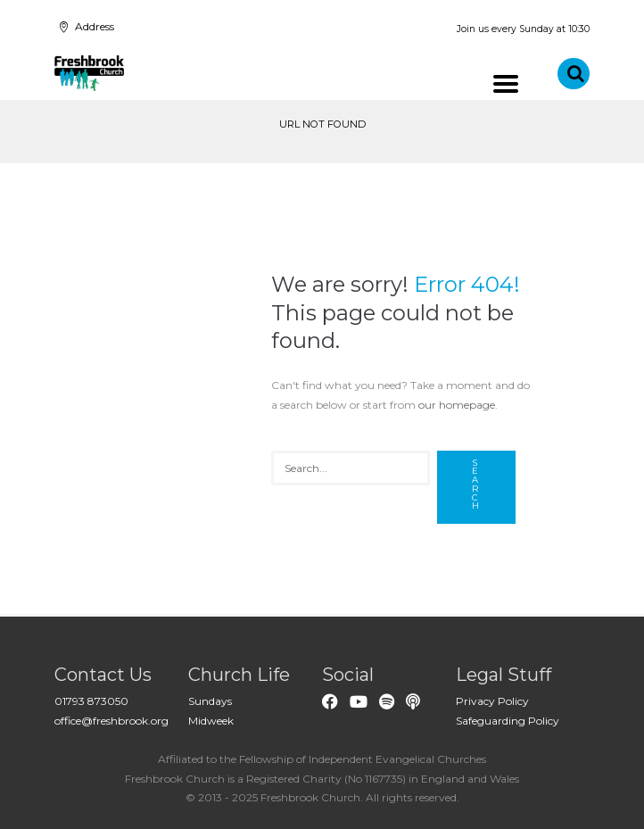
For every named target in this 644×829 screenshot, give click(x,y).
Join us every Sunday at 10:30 (523, 29)
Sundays (210, 701)
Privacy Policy (492, 701)
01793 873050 (91, 701)
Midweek (211, 721)
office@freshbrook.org (111, 721)
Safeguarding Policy (508, 721)
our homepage (457, 405)
